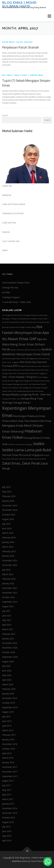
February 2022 (9, 579)
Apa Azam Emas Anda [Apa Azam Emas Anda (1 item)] (38, 322)
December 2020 (10, 643)
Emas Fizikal (21, 75)
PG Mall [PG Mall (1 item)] (10, 444)
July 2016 (6, 827)
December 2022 (10, 560)
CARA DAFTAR (9, 223)
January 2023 (8, 556)
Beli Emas (7, 75)
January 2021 (8, 639)
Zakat (5, 250)
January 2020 (8, 694)
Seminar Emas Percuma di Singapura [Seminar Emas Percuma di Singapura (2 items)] (23, 455)
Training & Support (11, 297)
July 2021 (6, 611)
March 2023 (8, 547)
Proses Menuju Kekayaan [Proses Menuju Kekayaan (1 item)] (23, 444)
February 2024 (9, 538)
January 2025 (8, 501)
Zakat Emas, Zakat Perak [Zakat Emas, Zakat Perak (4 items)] (21, 463)
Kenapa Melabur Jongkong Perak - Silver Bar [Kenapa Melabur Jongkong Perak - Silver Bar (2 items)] (26, 395)
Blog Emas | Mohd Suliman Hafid (19, 4)
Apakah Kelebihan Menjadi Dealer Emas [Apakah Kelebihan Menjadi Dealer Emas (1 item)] (26, 350)
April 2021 (7, 625)
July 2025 (6, 487)
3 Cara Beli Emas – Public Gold (16, 302)
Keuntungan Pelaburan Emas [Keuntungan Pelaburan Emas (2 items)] (29, 416)
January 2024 (8, 542)
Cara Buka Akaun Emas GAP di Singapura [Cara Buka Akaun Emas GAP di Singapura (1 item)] (32, 373)
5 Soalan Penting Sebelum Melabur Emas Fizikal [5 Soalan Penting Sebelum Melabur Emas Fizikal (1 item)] (29, 319)
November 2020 (10, 648)
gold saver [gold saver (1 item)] (24, 384)
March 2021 (8, 629)
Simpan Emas (36, 75)
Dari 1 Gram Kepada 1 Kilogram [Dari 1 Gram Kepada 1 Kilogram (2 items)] (20, 377)
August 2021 (8, 606)
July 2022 (6, 570)
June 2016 (7, 831)
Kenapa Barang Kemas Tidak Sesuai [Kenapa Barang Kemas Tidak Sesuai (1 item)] (30, 391)
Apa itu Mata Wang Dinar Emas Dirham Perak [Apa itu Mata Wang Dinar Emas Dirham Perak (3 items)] (24, 344)
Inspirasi (6, 232)
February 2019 (9, 735)
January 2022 (8, 583)
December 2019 (10, 698)
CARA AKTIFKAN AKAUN (14, 204)
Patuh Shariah (25, 42)
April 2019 (7, 726)
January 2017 (8, 804)
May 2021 (7, 620)
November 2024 (10, 510)
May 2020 (7, 675)
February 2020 (9, 689)
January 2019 (8, 739)
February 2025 (9, 496)
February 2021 (9, 634)
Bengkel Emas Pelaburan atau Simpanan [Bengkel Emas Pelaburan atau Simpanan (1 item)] (34, 366)
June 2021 (7, 616)
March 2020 (8, 684)
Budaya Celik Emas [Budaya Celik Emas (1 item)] (9, 373)
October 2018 (9, 749)
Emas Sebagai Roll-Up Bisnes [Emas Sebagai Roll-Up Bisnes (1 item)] (29, 381)
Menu (49, 16)
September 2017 (10, 776)
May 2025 (7, 492)
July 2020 (6, 666)
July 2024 (6, 524)
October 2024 (9, 515)
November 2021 (10, 593)
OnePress (16, 861)
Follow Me (7, 186)
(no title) (6, 292)
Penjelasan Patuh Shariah (21, 47)
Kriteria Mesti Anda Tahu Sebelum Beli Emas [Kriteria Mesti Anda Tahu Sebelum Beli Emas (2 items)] (27, 421)
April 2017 (7, 795)
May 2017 (7, 790)
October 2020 (9, 652)
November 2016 (10, 813)
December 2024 (10, 505)
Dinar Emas (8, 42)
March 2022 (8, 574)
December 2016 (10, 808)
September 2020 (10, 657)
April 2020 (7, 680)
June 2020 (7, 671)
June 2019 (7, 721)
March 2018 (8, 758)
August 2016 (8, 822)
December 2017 (10, 767)
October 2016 (9, 818)
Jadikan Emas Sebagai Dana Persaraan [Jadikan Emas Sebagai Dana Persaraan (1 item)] (27, 388)
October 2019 (9, 703)
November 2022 (10, 565)
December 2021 (10, 588)
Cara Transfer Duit (11, 241)
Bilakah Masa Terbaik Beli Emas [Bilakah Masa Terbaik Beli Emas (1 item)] (37, 370)
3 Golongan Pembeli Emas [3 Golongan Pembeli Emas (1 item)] (12, 315)
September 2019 (10, 707)
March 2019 (8, 730)
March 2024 (8, 533)
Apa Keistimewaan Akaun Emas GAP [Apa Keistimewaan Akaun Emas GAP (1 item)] (16, 359)
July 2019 (6, 717)
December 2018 (10, 744)
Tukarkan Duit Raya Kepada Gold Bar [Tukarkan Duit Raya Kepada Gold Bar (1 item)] (32, 459)
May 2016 (7, 836)
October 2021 (9, 597)
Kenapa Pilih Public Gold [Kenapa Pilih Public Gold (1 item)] (11, 399)
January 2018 (8, 762)
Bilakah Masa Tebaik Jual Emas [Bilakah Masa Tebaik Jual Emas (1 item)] (13, 370)
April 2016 (7, 841)
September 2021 (10, 602)
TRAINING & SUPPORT (13, 213)
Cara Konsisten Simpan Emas (16, 283)
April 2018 (7, 753)
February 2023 (9, 551)
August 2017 (8, 781)
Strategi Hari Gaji (10, 287)
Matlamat (7, 195)
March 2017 (8, 799)
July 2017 (6, 785)
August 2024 (8, 519)
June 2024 (7, 528)
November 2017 (10, 772)
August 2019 (8, 712)
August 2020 (8, 662)
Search (5, 115)
